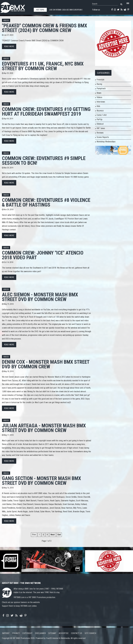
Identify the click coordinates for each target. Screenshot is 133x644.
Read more (9, 46)
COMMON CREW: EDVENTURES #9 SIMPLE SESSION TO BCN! (44, 161)
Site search (90, 633)
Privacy (16, 633)
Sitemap (52, 633)
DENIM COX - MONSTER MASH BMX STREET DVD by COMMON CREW (46, 364)
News (99, 93)
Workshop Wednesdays (106, 142)
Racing (99, 84)
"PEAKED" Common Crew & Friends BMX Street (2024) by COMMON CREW (44, 28)
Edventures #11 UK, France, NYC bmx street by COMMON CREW (43, 66)
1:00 (57, 317)
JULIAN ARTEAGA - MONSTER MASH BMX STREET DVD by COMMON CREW (44, 428)
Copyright (27, 633)
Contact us (77, 633)
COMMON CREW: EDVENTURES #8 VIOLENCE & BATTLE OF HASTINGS (46, 202)
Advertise (64, 633)
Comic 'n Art (102, 115)
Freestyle (100, 80)
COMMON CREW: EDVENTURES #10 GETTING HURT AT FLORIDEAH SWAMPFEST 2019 (46, 112)
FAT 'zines (101, 128)
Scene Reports (103, 137)
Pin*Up (99, 119)
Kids (98, 106)
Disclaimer (40, 633)
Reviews (100, 133)
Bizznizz (100, 111)
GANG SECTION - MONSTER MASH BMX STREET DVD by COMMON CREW (41, 481)
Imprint (6, 633)
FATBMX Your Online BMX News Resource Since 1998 (16, 7)
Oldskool (100, 124)
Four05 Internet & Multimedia (58, 638)
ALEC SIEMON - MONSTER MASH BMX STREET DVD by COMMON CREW (40, 297)
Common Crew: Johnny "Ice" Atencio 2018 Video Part (43, 255)
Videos (6, 21)
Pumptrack (101, 88)
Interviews (101, 102)
